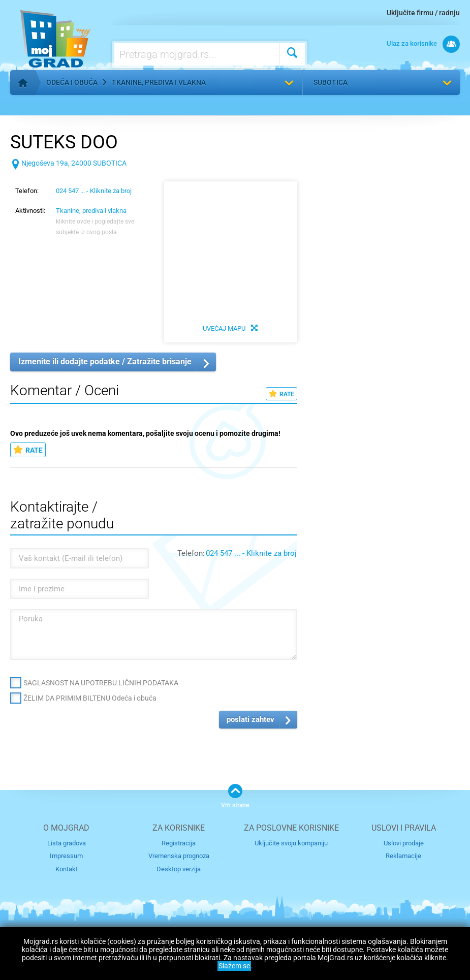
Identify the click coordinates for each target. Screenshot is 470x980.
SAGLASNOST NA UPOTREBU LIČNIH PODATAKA (101, 683)
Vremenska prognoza (179, 856)
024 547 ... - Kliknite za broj (94, 191)
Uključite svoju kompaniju (291, 843)
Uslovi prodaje (404, 843)
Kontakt (67, 869)
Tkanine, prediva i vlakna (159, 82)
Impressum (66, 856)
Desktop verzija (179, 869)
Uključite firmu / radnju (423, 13)
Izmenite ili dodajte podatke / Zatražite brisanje (105, 361)
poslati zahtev (250, 719)
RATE (281, 394)
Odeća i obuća (72, 82)
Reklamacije (403, 856)
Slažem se (234, 966)
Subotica (331, 82)
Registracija (179, 843)
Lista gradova (67, 843)
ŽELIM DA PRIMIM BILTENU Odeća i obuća (90, 698)
